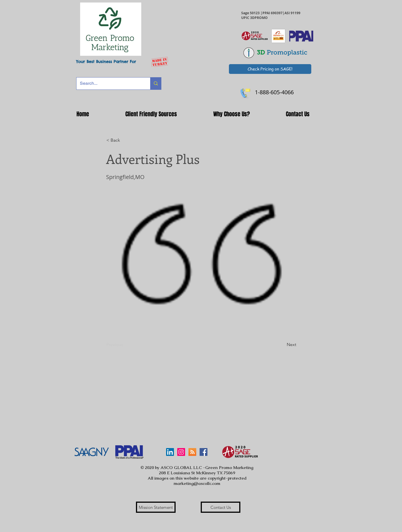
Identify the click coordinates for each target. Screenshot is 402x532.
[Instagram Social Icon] (181, 452)
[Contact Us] (221, 507)
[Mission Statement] (156, 507)
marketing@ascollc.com (197, 483)
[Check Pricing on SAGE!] (270, 69)
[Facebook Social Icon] (204, 452)
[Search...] (109, 84)
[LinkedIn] (170, 452)
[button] (151, 114)
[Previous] (125, 345)
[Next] (282, 345)
